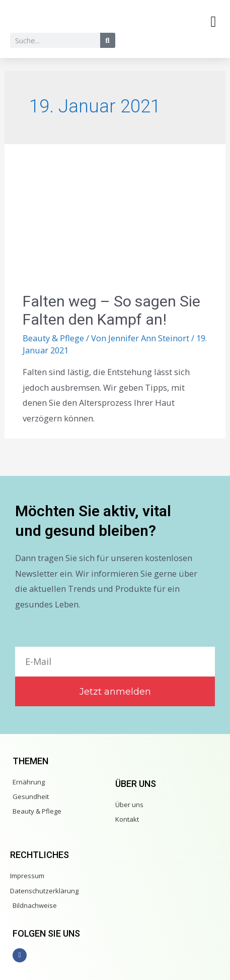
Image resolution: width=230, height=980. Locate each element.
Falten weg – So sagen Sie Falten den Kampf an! (111, 311)
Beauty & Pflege (53, 338)
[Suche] (108, 40)
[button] (213, 21)
